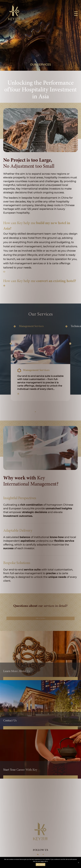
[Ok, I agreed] (78, 863)
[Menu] (75, 15)
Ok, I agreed (40, 865)
